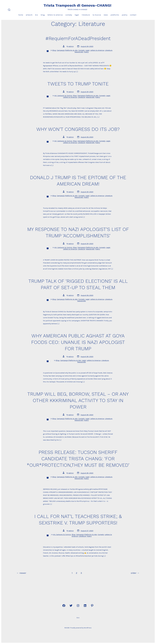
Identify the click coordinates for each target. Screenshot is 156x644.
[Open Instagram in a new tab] (78, 606)
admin (71, 46)
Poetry (125, 15)
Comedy (69, 15)
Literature (86, 15)
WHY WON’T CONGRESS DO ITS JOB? (78, 129)
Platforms (115, 15)
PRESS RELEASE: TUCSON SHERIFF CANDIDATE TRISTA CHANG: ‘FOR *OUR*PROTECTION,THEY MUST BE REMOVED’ (78, 459)
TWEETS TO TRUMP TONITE (78, 84)
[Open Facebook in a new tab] (64, 606)
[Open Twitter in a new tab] (71, 606)
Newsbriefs (79, 52)
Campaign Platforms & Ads (67, 50)
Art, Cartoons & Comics (63, 96)
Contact (133, 15)
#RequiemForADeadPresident (78, 38)
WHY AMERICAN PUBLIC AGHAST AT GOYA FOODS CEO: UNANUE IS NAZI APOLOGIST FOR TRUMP (78, 342)
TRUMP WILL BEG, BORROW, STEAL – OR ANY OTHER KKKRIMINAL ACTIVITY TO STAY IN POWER (78, 400)
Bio (37, 15)
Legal (77, 15)
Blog (43, 15)
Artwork (29, 15)
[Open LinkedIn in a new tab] (85, 606)
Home (21, 15)
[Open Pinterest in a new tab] (92, 606)
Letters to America (55, 15)
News (106, 15)
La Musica (97, 15)
